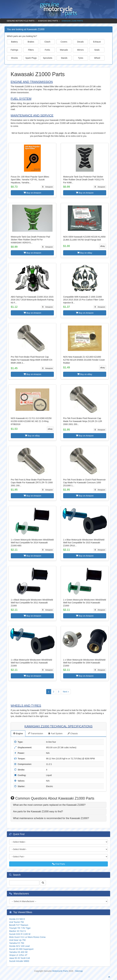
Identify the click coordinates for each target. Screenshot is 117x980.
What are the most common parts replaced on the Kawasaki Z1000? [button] (49, 805)
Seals (97, 50)
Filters (31, 50)
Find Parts (58, 864)
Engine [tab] (18, 733)
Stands (64, 58)
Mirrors (80, 50)
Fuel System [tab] (55, 733)
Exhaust (97, 42)
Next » (66, 692)
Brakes (31, 42)
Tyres (81, 58)
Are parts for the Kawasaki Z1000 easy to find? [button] (38, 811)
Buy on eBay (85, 253)
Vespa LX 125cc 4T (18, 955)
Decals (80, 42)
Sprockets (48, 58)
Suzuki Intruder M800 (19, 961)
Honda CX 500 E (17, 919)
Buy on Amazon (32, 193)
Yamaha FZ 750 (17, 943)
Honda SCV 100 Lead (19, 946)
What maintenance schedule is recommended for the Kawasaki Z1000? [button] (51, 818)
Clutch (47, 42)
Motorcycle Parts (60, 971)
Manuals (64, 50)
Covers (64, 42)
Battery (14, 42)
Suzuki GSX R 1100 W (20, 934)
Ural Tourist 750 (16, 922)
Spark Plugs (31, 58)
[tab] (58, 805)
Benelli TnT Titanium (19, 925)
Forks (47, 50)
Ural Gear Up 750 (17, 940)
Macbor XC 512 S (17, 931)
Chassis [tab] (73, 733)
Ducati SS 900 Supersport (21, 949)
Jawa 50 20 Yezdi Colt (19, 958)
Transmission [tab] (36, 733)
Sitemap (79, 971)
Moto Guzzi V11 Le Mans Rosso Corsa (27, 937)
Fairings (14, 50)
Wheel (97, 58)
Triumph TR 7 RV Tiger (20, 928)
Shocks (14, 58)
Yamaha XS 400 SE (18, 952)
